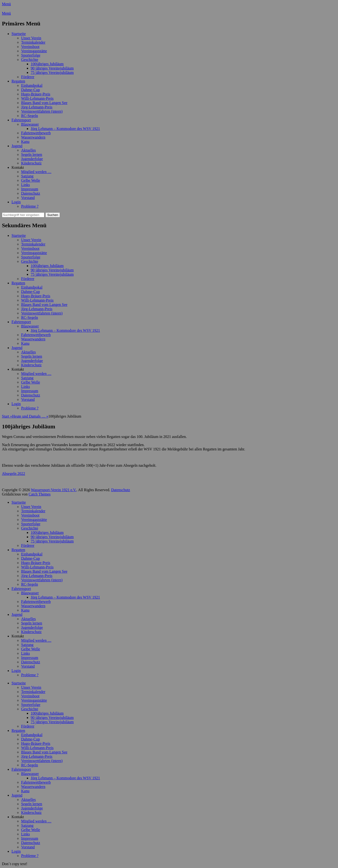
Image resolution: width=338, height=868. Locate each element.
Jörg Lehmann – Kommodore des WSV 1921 (65, 129)
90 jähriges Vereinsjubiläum (52, 68)
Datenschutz (31, 193)
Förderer (28, 77)
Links (25, 185)
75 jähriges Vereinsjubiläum (52, 73)
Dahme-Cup (30, 90)
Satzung (27, 176)
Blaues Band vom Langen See (44, 103)
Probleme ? (30, 206)
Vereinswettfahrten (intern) (42, 111)
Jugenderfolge (32, 159)
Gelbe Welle (31, 180)
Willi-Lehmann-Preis (37, 98)
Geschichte (30, 60)
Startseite (19, 34)
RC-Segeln (30, 116)
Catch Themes (40, 494)
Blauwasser (30, 124)
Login (16, 202)
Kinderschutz (31, 163)
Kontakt (18, 167)
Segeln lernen (32, 154)
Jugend (17, 146)
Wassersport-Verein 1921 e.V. (54, 490)
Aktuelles (28, 150)
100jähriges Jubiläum (47, 64)
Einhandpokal (32, 85)
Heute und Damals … (30, 416)
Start (7, 416)
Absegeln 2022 (13, 474)
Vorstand (28, 198)
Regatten (18, 81)
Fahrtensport (21, 120)
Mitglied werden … (36, 172)
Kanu (25, 142)
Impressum (30, 189)
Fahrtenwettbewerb (36, 133)
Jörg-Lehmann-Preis (37, 107)
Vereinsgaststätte (34, 51)
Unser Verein (31, 38)
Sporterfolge (31, 55)
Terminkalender (33, 42)
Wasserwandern (33, 137)
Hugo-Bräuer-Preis (36, 94)
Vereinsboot (30, 47)
